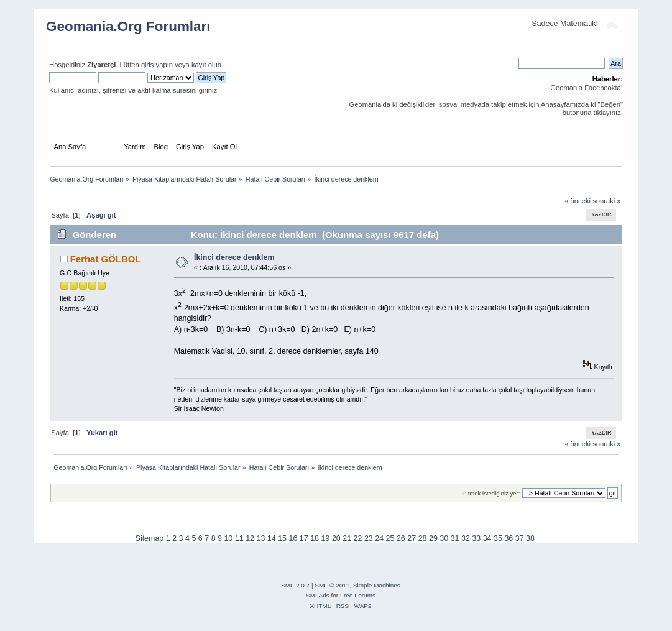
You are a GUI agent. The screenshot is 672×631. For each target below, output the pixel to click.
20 (336, 538)
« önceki (578, 201)
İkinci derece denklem (234, 257)
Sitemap (150, 538)
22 (358, 538)
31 (455, 538)
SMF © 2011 (332, 585)
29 (433, 538)
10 (228, 538)
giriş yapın (157, 65)
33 (476, 538)
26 (401, 538)
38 (530, 538)
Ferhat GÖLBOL (106, 259)
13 (260, 538)
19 (326, 538)
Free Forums (358, 595)
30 (444, 538)
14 (272, 538)
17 (304, 538)
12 (250, 538)
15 (282, 538)
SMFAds (318, 595)
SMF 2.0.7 (295, 585)
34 (487, 538)
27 (412, 538)
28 (423, 538)
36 (509, 538)
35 (498, 538)
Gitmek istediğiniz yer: (491, 493)
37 (520, 538)
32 (466, 538)
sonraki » (607, 201)
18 (315, 538)
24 (379, 538)
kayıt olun (206, 65)
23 (369, 538)
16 (293, 538)
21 (347, 538)
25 (390, 538)
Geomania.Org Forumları (128, 26)
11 (239, 538)
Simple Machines (377, 585)
